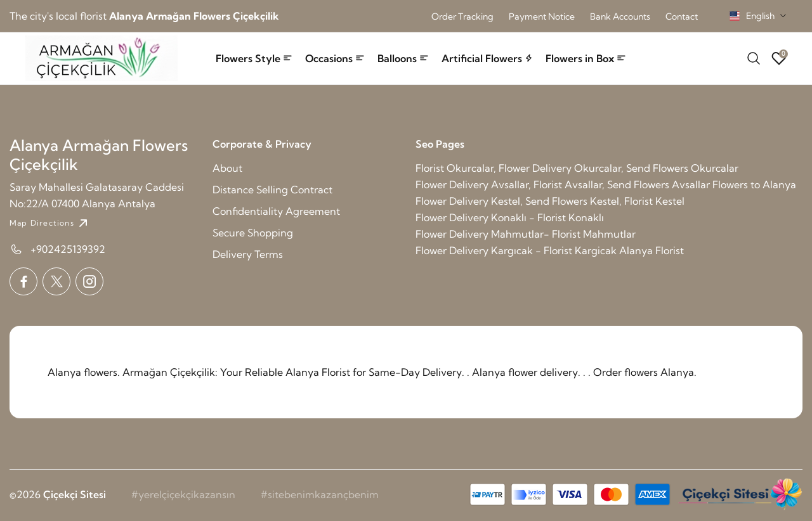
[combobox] (758, 16)
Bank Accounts (620, 16)
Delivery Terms (248, 254)
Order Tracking (462, 16)
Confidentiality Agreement (276, 211)
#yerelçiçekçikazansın (183, 494)
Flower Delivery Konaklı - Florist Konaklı (510, 217)
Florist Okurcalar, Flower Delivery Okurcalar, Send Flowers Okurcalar (577, 168)
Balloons (403, 58)
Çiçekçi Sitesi (75, 494)
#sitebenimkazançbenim (320, 494)
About (227, 168)
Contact (682, 16)
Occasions (335, 58)
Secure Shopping (253, 233)
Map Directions (50, 223)
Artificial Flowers (487, 58)
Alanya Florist (652, 250)
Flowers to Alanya (754, 184)
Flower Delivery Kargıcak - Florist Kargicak (516, 250)
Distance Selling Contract (272, 190)
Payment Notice (542, 16)
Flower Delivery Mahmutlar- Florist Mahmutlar (526, 234)
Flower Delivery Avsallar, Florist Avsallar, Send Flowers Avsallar (563, 184)
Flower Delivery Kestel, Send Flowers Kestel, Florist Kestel (550, 201)
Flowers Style (254, 58)
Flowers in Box (586, 58)
